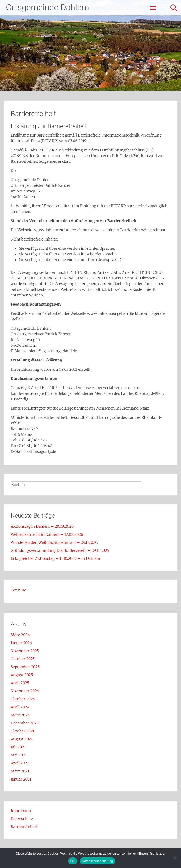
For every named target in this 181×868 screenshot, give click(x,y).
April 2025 (20, 683)
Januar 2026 (21, 643)
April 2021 (20, 763)
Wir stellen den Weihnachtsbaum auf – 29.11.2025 (54, 542)
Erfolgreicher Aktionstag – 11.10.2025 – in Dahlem (55, 558)
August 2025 (22, 675)
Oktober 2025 (23, 659)
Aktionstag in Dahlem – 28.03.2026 (42, 526)
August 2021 (21, 739)
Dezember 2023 (25, 723)
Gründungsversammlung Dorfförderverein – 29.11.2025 (60, 550)
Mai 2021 (19, 755)
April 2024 (20, 707)
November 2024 (25, 691)
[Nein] (175, 858)
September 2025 (25, 667)
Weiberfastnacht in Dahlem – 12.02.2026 (47, 534)
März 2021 (20, 771)
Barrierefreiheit (24, 827)
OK (73, 861)
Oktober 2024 (23, 699)
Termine (18, 590)
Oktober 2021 (22, 731)
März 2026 (20, 635)
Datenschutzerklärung (97, 861)
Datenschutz (22, 819)
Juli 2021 (18, 747)
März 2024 (20, 715)
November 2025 (25, 651)
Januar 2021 (21, 779)
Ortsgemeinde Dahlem (47, 8)
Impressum (21, 811)
